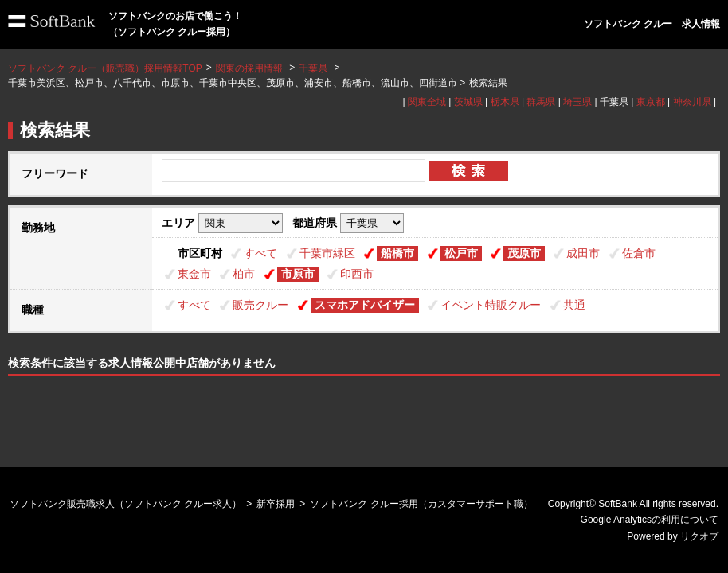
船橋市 (397, 253)
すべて (260, 253)
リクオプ (699, 536)
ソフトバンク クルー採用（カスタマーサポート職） (421, 504)
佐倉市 (639, 253)
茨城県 (468, 102)
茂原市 (524, 253)
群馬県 (541, 102)
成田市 (583, 253)
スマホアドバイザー (365, 305)
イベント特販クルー (491, 305)
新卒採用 (276, 504)
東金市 (194, 274)
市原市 (298, 274)
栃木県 (505, 102)
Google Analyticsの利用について (650, 520)
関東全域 (427, 102)
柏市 (244, 274)
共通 (574, 305)
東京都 (651, 102)
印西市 (357, 274)
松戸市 (461, 253)
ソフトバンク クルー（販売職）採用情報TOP (105, 68)
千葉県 (313, 68)
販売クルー (260, 305)
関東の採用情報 (250, 68)
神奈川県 (692, 102)
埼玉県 (577, 102)
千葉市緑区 (327, 253)
